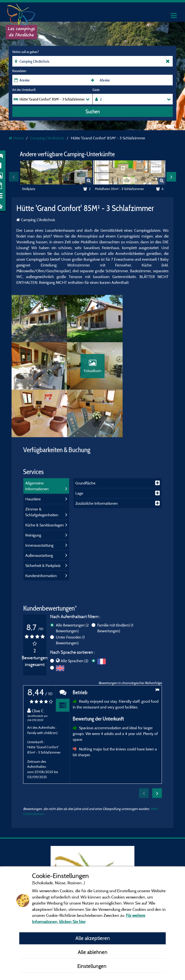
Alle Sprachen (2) (74, 615)
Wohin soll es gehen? (26, 52)
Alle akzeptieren (93, 938)
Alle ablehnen (93, 952)
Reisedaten (19, 71)
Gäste (96, 90)
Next (171, 177)
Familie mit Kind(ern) (115, 582)
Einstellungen (92, 966)
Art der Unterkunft (24, 90)
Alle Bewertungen (72, 582)
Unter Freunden (70, 594)
